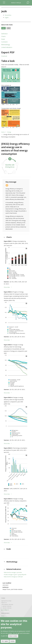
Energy (9, 132)
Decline (12, 641)
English (7, 18)
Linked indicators (7, 47)
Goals (3, 39)
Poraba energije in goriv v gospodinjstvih (15, 575)
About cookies (13, 636)
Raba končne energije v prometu (13, 572)
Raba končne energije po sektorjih (13, 577)
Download (4, 56)
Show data (7, 287)
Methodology (6, 45)
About (3, 616)
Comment (4, 42)
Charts (3, 36)
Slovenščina (8, 15)
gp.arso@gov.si (5, 610)
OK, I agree (5, 641)
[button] (16, 75)
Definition (4, 34)
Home (3, 132)
